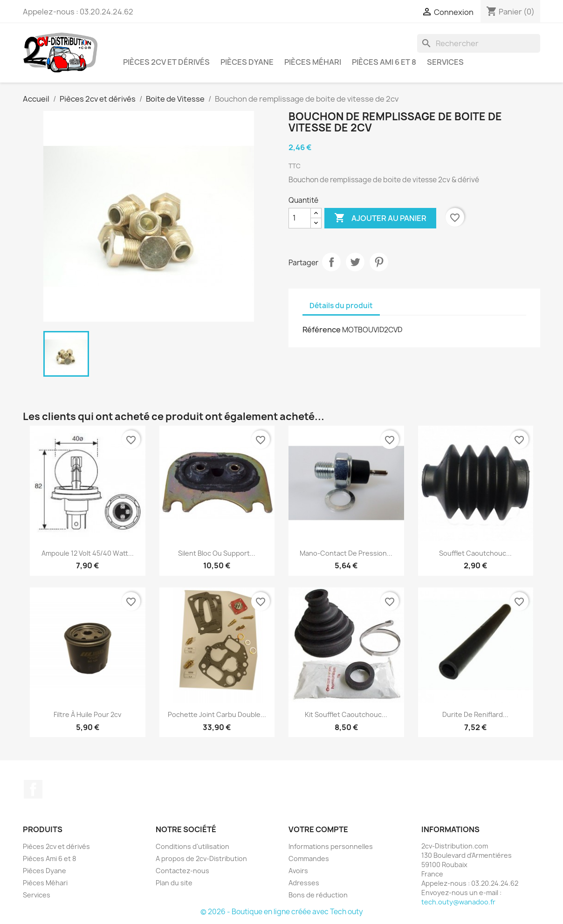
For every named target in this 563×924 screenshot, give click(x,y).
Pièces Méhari (313, 62)
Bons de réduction (318, 895)
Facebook (33, 789)
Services (445, 62)
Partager (331, 262)
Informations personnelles (331, 846)
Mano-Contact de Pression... (346, 553)
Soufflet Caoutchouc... (475, 553)
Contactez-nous (182, 871)
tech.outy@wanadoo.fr (458, 902)
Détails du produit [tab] (341, 306)
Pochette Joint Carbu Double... (217, 714)
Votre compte (318, 829)
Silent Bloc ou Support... (217, 553)
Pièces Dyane (247, 62)
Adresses (304, 883)
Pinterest (379, 262)
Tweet (355, 262)
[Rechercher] (479, 43)
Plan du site (174, 883)
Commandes (309, 858)
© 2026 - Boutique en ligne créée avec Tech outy (282, 912)
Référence (322, 330)
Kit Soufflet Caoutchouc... (346, 714)
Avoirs (298, 871)
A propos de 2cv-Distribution (201, 858)
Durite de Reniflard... (475, 714)
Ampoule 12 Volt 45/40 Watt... (88, 553)
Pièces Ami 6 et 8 (384, 62)
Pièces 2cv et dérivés (166, 62)
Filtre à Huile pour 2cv (87, 714)
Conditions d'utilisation (192, 846)
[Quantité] (300, 218)
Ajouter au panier (380, 218)
